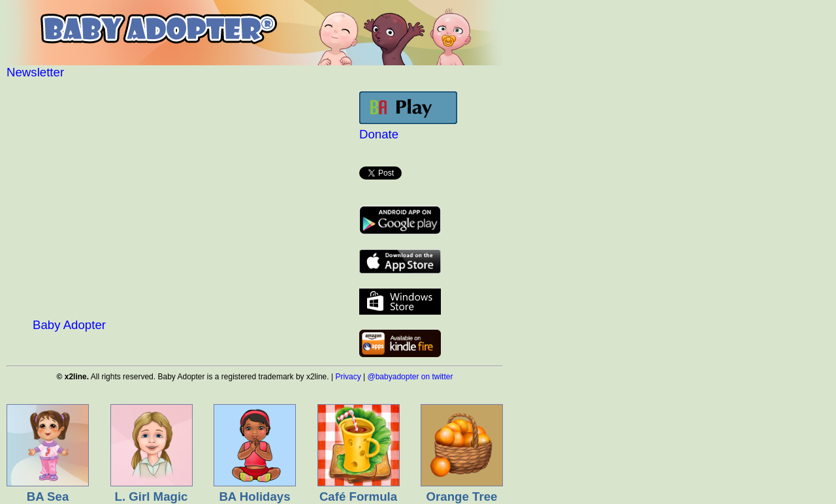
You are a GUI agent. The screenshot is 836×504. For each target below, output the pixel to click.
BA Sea (48, 496)
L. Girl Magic (152, 496)
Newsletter (35, 72)
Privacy (348, 377)
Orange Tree (462, 496)
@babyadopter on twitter (410, 377)
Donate (379, 134)
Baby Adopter (69, 325)
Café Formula (358, 496)
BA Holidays (254, 496)
